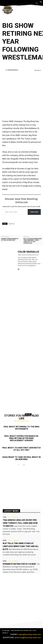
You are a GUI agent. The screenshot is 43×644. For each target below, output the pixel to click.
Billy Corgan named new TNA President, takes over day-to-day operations (33, 241)
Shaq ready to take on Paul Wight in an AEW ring (21, 458)
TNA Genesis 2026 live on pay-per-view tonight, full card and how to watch (20, 523)
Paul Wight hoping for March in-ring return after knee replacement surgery (22, 438)
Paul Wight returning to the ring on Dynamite (21, 428)
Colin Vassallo (13, 70)
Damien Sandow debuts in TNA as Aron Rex (10, 239)
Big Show (12, 224)
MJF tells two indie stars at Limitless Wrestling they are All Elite (21, 546)
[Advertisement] (21, 95)
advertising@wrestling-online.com (28, 638)
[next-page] (24, 465)
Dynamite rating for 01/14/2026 (19, 564)
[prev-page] (19, 465)
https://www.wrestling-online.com (28, 255)
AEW (5, 540)
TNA (5, 517)
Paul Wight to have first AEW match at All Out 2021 (21, 449)
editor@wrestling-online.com (30, 634)
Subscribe (34, 212)
